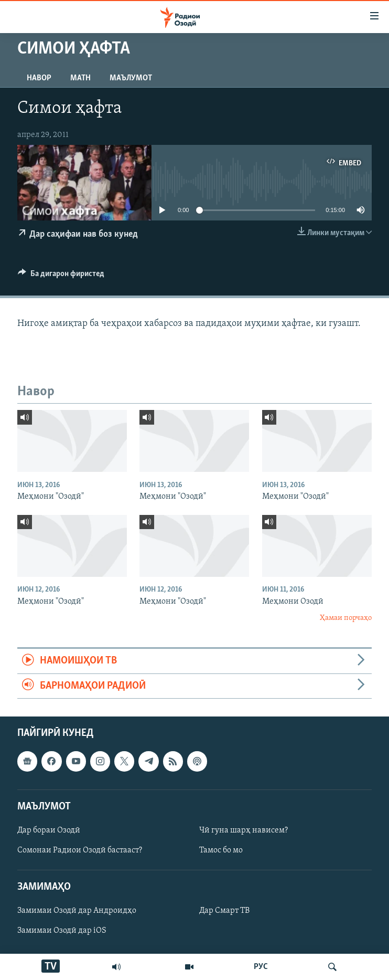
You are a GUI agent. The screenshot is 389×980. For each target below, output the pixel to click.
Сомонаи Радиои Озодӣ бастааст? (80, 850)
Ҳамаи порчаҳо (346, 618)
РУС (261, 967)
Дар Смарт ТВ (224, 911)
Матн (80, 78)
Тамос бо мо (221, 850)
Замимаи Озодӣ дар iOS (62, 931)
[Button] (61, 276)
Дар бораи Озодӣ (49, 830)
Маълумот (131, 78)
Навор (39, 78)
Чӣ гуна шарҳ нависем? (244, 830)
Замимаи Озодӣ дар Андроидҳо (77, 911)
